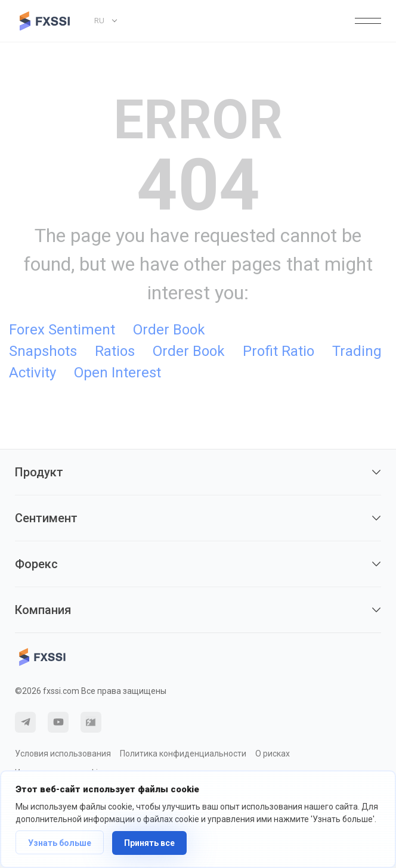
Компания (198, 610)
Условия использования (63, 754)
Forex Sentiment (62, 330)
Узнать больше (60, 843)
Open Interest (117, 373)
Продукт (198, 472)
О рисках (273, 754)
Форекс (198, 564)
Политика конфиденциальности (183, 754)
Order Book (189, 351)
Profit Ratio (279, 351)
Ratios (115, 351)
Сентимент (198, 518)
